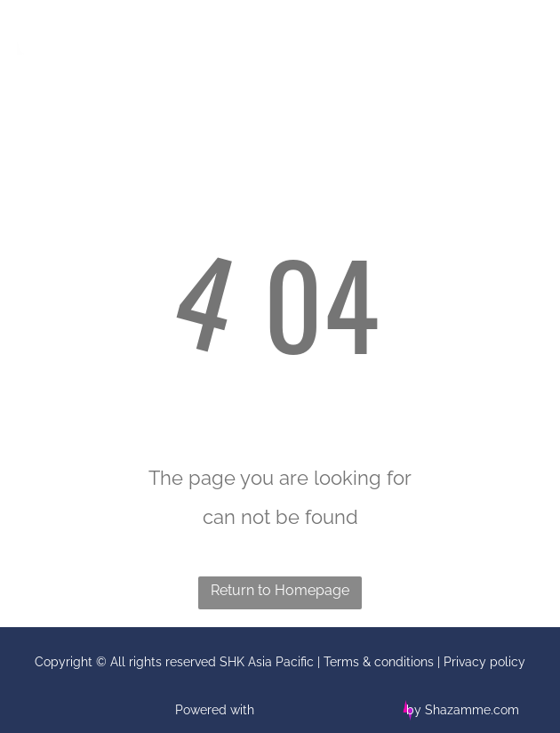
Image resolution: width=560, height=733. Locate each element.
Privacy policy (484, 662)
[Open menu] (520, 36)
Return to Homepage (280, 590)
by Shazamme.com (463, 710)
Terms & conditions (379, 662)
